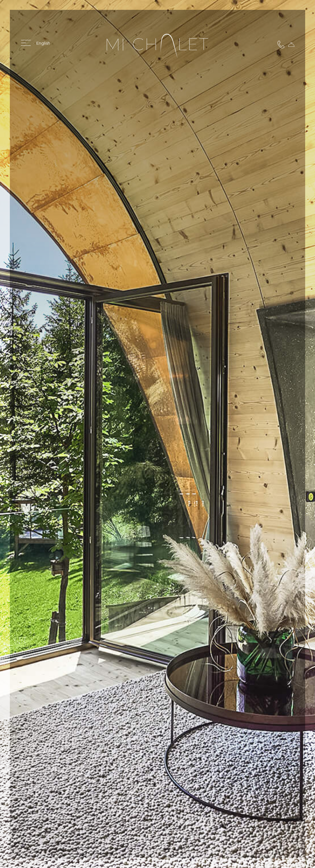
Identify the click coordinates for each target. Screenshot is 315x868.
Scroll (157, 844)
